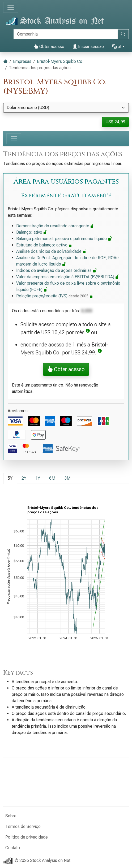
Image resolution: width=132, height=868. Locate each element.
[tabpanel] (66, 577)
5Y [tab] (10, 478)
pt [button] (117, 47)
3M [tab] (67, 478)
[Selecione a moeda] (66, 108)
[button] (88, 332)
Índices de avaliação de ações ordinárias (57, 270)
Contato (13, 848)
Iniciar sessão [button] (88, 47)
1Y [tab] (38, 478)
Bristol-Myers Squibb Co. (60, 61)
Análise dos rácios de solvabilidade (52, 251)
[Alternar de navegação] (11, 7)
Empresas (22, 61)
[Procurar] (66, 34)
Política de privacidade (27, 837)
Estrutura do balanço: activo (44, 245)
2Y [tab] (24, 478)
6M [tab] (52, 478)
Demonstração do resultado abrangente (55, 226)
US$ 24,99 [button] (115, 122)
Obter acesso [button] (66, 369)
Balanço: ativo (32, 232)
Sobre (11, 816)
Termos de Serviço (23, 826)
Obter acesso (49, 47)
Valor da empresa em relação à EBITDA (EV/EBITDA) (68, 277)
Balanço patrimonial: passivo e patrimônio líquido (64, 239)
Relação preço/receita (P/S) (55, 296)
